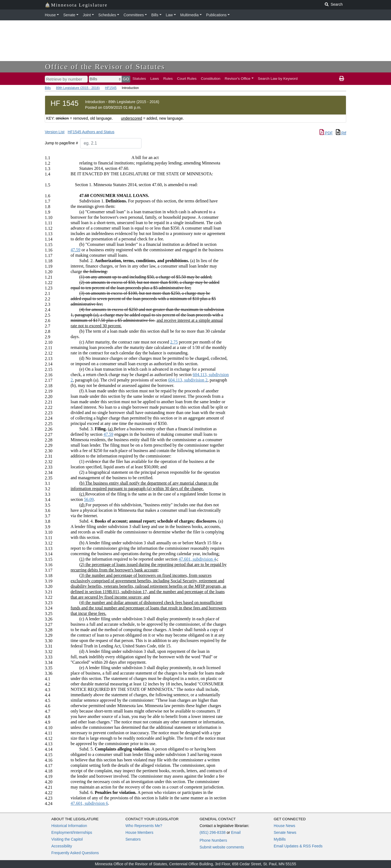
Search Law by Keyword (278, 79)
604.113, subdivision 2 (188, 380)
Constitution (211, 79)
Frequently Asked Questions (75, 853)
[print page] (342, 79)
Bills (155, 15)
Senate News (285, 832)
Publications (216, 15)
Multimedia (190, 15)
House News (284, 826)
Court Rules (187, 79)
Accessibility (62, 846)
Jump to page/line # (61, 143)
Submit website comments (222, 847)
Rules (168, 79)
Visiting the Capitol (67, 839)
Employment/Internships (72, 832)
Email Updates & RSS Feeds (298, 846)
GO (126, 79)
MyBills (280, 839)
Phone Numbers (213, 840)
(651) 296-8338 (213, 832)
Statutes (139, 79)
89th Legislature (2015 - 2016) (78, 88)
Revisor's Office (238, 79)
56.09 (89, 499)
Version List (55, 132)
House (50, 15)
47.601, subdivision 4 (197, 559)
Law (169, 15)
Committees (134, 15)
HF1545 (111, 88)
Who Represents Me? (144, 826)
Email (236, 832)
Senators (133, 839)
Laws (155, 79)
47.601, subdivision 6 (89, 803)
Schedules (107, 15)
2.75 (174, 342)
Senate (69, 15)
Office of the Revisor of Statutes (105, 67)
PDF (326, 133)
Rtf (341, 133)
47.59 (75, 250)
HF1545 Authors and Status (91, 132)
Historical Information (69, 826)
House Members (139, 832)
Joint (87, 15)
